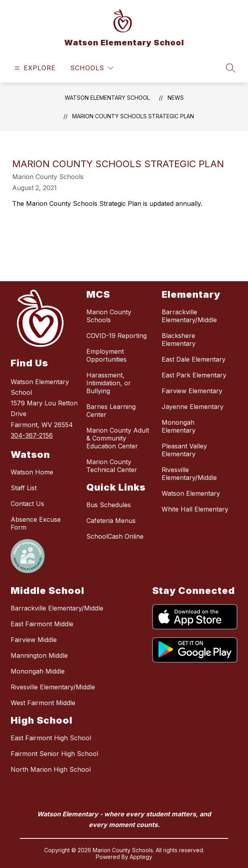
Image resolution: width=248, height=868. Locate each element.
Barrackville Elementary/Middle (189, 316)
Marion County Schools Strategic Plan (133, 116)
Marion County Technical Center (112, 466)
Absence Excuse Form (36, 523)
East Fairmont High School (51, 738)
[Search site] (231, 68)
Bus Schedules (109, 505)
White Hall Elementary (195, 509)
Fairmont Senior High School (54, 754)
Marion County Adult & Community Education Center (118, 438)
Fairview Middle (34, 640)
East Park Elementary (194, 375)
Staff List (24, 488)
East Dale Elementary (194, 359)
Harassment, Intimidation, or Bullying (109, 383)
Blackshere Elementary (179, 340)
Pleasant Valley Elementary (184, 450)
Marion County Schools (109, 316)
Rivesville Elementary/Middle (189, 474)
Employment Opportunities (106, 355)
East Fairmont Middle (42, 624)
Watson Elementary (191, 493)
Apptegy (141, 857)
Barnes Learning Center (111, 411)
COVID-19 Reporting (117, 336)
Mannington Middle (39, 655)
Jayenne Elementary (193, 407)
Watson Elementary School (107, 98)
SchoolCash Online (115, 536)
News (176, 98)
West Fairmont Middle (43, 703)
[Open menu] (34, 68)
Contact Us (27, 504)
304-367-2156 (32, 435)
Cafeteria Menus (111, 521)
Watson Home (32, 472)
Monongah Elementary (179, 426)
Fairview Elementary (192, 391)
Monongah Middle (38, 671)
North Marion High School (51, 769)
